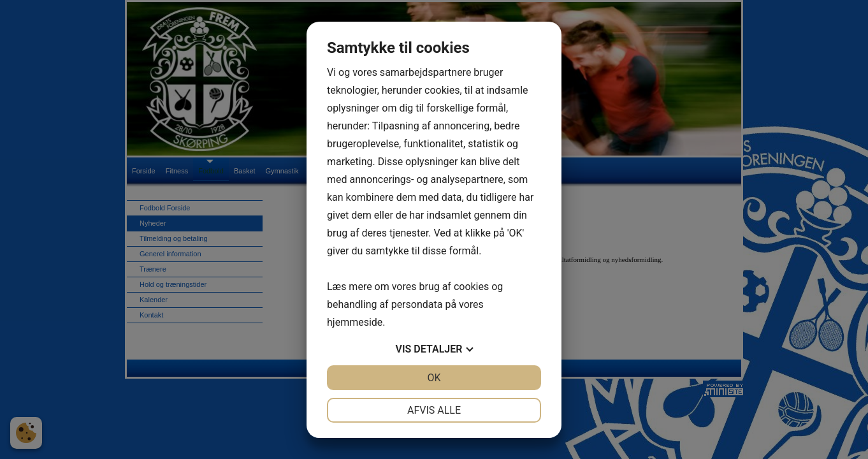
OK (434, 378)
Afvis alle (434, 410)
